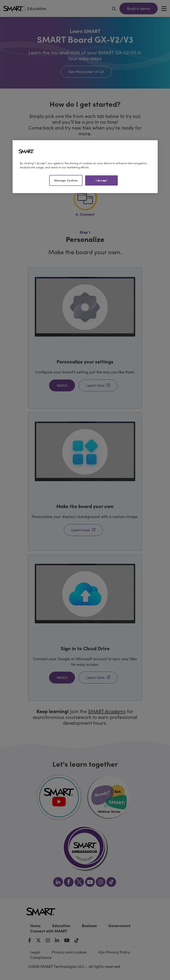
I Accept (101, 180)
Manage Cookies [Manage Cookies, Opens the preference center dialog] (66, 180)
